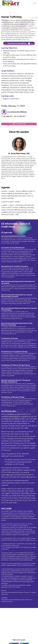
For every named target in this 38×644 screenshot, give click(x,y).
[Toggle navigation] (35, 3)
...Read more (25, 39)
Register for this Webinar (19, 44)
